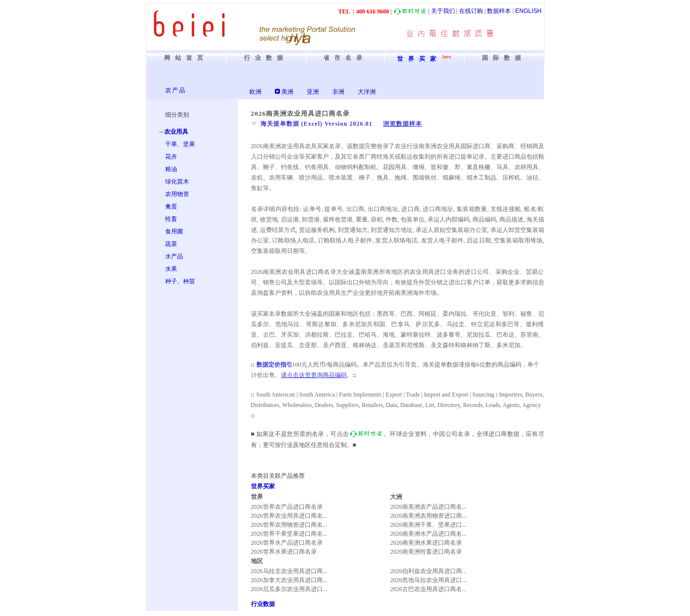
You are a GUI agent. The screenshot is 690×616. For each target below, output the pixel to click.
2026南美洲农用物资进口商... (428, 516)
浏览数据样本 (403, 124)
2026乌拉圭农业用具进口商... (289, 571)
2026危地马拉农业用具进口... (428, 580)
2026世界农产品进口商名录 (287, 507)
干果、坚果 (180, 144)
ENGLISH (529, 11)
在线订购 (471, 11)
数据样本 (499, 11)
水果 (171, 269)
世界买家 (263, 486)
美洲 (287, 92)
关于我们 (443, 11)
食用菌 (174, 231)
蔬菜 (171, 244)
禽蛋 (171, 206)
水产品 (174, 256)
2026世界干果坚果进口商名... (289, 534)
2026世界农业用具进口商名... (289, 516)
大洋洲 (367, 92)
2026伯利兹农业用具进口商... (428, 571)
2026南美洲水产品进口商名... (428, 534)
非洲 (338, 92)
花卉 (171, 157)
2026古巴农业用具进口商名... (428, 589)
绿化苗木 (177, 182)
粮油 (171, 169)
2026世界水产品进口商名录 (287, 543)
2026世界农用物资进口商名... (289, 525)
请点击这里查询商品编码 (314, 375)
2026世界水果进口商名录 (284, 552)
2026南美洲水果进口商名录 (426, 543)
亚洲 (313, 92)
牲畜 (171, 219)
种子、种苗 (180, 281)
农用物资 (177, 194)
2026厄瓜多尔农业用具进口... (289, 589)
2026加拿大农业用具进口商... (289, 580)
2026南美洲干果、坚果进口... (428, 525)
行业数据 (263, 604)
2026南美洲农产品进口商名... (428, 507)
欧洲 (255, 92)
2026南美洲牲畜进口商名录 (426, 552)
